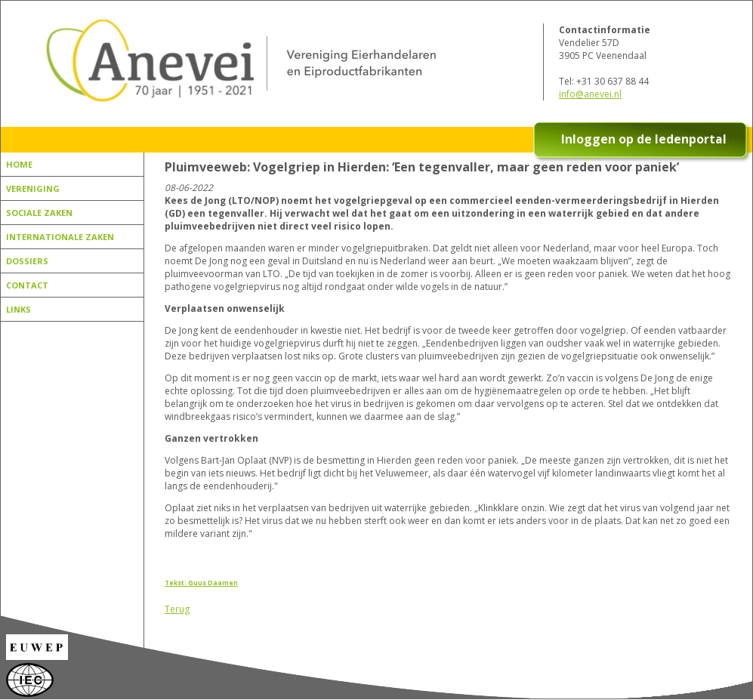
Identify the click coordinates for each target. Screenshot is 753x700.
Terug (177, 609)
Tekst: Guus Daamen (201, 583)
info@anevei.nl (590, 94)
